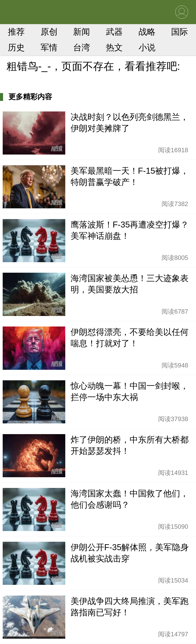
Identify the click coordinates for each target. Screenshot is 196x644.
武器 (114, 32)
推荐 (16, 32)
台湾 (82, 47)
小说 (147, 47)
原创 (49, 32)
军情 (49, 47)
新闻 (82, 32)
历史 (16, 47)
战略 (147, 32)
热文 (114, 47)
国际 (180, 32)
